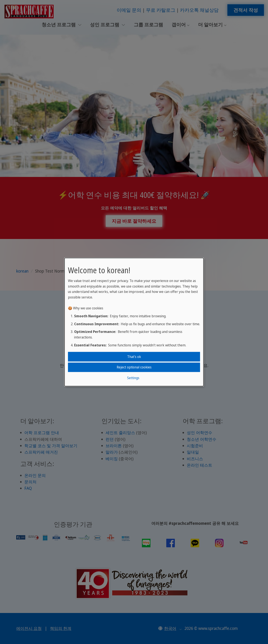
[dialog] (134, 322)
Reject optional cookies (134, 367)
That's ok (134, 357)
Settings (133, 378)
